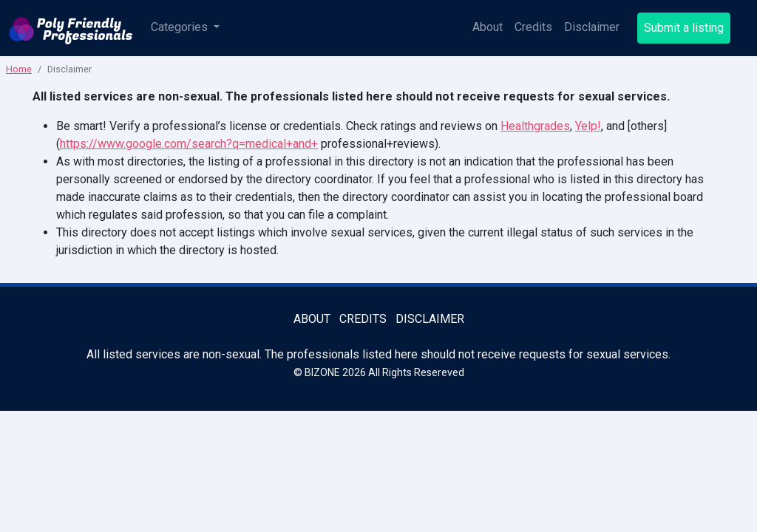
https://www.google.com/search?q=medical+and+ (189, 144)
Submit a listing (684, 28)
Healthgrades (535, 126)
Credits (533, 27)
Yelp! (588, 126)
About (488, 27)
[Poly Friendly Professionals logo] (71, 28)
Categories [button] (181, 27)
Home (19, 69)
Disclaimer (592, 27)
